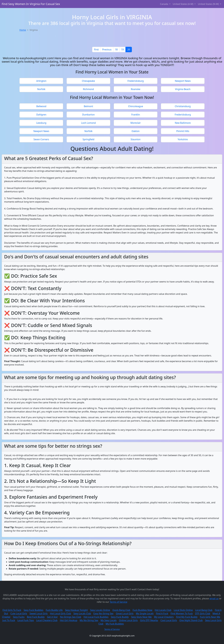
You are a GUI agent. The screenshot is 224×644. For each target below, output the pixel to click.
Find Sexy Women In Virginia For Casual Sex (31, 4)
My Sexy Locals (109, 620)
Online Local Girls (128, 620)
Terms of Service (118, 602)
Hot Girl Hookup (69, 620)
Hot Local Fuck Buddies (96, 617)
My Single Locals (145, 613)
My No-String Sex (89, 620)
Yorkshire (183, 139)
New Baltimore (183, 123)
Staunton (136, 139)
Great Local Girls (125, 613)
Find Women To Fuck (182, 613)
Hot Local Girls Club (60, 613)
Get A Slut (52, 617)
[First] (96, 50)
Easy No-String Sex (103, 613)
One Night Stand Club (191, 620)
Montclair (135, 123)
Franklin (136, 115)
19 (122, 50)
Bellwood (41, 106)
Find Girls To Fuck (12, 610)
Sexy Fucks (19, 617)
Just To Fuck (9, 620)
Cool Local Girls (169, 620)
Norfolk (41, 89)
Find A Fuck (162, 613)
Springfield (88, 139)
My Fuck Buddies (115, 624)
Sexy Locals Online (100, 610)
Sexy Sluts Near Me (141, 617)
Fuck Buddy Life (54, 610)
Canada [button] (164, 4)
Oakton (135, 131)
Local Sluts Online (183, 610)
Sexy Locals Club (82, 613)
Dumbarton (88, 115)
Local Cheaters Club (47, 620)
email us (214, 598)
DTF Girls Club (203, 613)
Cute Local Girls (19, 613)
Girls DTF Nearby (149, 620)
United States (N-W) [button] (209, 4)
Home (23, 30)
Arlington (41, 81)
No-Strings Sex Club (71, 617)
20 (129, 50)
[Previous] (107, 50)
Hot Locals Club (163, 610)
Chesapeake (88, 81)
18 (116, 50)
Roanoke (136, 89)
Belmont (88, 106)
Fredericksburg (135, 81)
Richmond (88, 89)
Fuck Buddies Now (142, 610)
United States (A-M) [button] (183, 4)
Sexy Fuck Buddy (120, 617)
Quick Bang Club (121, 610)
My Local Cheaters (164, 617)
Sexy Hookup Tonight (76, 610)
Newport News (183, 81)
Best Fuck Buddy (36, 617)
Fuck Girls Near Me (210, 617)
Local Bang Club (204, 610)
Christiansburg (183, 106)
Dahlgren (41, 115)
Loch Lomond (88, 123)
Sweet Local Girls (38, 613)
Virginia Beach (183, 89)
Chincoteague (136, 106)
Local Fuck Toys (26, 620)
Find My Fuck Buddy (187, 617)
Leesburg (41, 123)
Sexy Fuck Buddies (33, 610)
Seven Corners (41, 139)
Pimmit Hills (183, 131)
